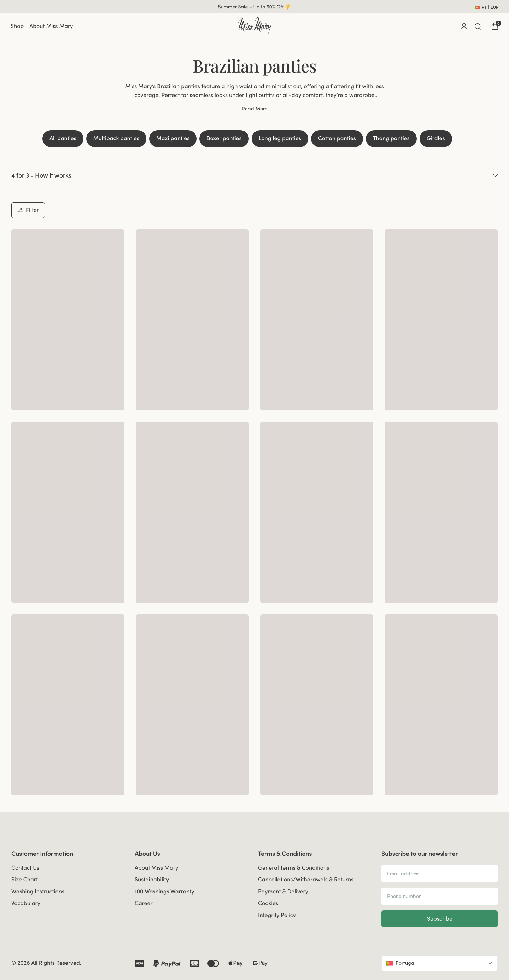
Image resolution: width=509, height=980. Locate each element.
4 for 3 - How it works (255, 175)
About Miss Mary (51, 26)
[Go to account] (464, 26)
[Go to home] (254, 25)
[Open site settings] (487, 7)
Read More (255, 109)
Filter (28, 210)
